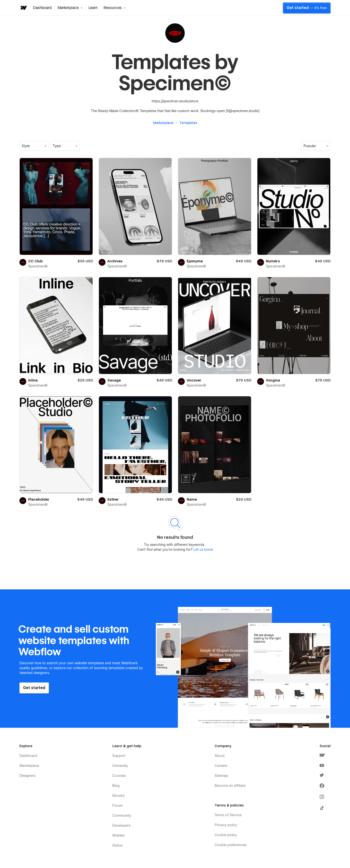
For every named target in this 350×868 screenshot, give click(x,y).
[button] (70, 8)
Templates (188, 123)
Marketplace (163, 123)
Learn (93, 8)
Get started (307, 8)
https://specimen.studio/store (175, 101)
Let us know (203, 549)
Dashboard (42, 8)
